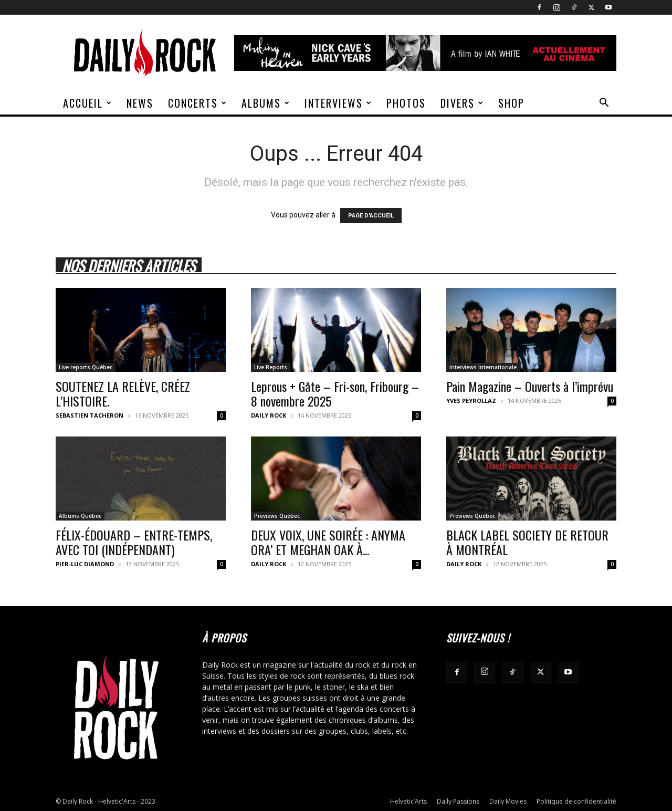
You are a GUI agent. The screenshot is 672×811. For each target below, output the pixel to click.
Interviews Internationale (483, 367)
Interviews (338, 103)
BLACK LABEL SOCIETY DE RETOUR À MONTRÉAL (527, 542)
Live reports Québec (86, 367)
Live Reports (271, 367)
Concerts (198, 103)
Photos (406, 103)
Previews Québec (277, 516)
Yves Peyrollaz (471, 401)
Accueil (88, 103)
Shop (511, 103)
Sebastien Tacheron (90, 415)
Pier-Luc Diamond (85, 564)
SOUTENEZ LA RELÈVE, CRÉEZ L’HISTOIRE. (123, 393)
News (140, 103)
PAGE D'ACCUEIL (371, 216)
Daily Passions (458, 801)
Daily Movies (508, 801)
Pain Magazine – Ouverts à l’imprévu (530, 386)
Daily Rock (269, 415)
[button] (604, 104)
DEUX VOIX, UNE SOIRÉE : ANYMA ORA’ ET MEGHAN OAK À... (328, 542)
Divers (462, 103)
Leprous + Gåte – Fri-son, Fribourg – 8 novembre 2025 (335, 393)
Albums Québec (80, 516)
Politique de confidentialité (576, 801)
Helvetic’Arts (408, 801)
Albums (266, 103)
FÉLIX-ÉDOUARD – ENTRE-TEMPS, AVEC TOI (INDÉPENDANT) (134, 542)
